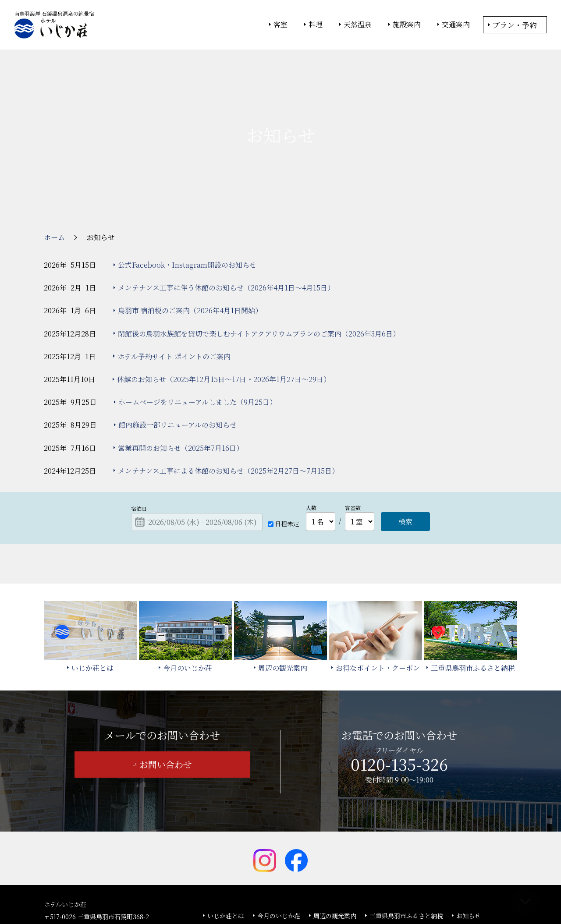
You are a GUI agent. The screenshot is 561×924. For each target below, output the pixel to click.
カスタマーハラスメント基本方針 (396, 863)
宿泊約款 (276, 863)
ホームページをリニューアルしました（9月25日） (197, 336)
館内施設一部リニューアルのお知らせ (178, 359)
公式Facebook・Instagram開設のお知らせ (187, 199)
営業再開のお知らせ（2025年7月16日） (181, 382)
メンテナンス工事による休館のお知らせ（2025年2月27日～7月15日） (228, 405)
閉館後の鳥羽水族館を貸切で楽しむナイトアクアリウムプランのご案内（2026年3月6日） (259, 268)
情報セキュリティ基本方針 (288, 894)
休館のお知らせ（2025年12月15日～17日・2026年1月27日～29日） (224, 313)
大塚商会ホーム (159, 894)
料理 (316, 25)
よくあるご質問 (229, 863)
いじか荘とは (226, 850)
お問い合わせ (166, 699)
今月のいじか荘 (279, 850)
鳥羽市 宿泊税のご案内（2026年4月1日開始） (190, 245)
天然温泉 (358, 25)
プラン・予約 (515, 25)
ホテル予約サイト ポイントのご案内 (174, 291)
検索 (405, 456)
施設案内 (407, 25)
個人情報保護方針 (352, 894)
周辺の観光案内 (335, 850)
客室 (280, 25)
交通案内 (456, 25)
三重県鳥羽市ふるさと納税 (406, 850)
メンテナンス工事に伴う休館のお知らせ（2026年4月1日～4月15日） (226, 222)
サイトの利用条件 (405, 894)
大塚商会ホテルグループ (217, 894)
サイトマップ (319, 863)
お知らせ (469, 850)
